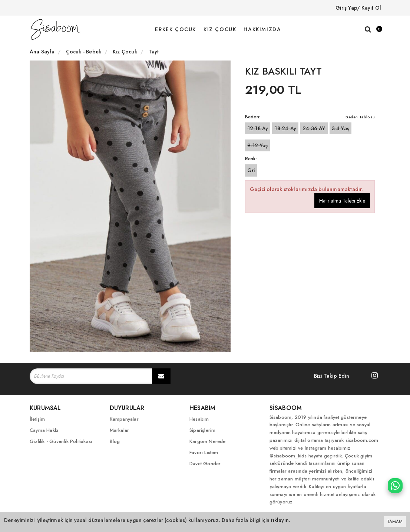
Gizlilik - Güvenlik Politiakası (61, 441)
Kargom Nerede (208, 441)
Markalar (120, 430)
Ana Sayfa (42, 52)
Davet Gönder (205, 464)
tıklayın (280, 520)
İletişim (37, 419)
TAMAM (395, 522)
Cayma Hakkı (44, 430)
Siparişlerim (202, 430)
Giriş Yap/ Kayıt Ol (358, 8)
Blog (115, 441)
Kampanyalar (124, 419)
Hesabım (199, 419)
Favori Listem (204, 452)
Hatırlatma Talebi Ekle (342, 201)
